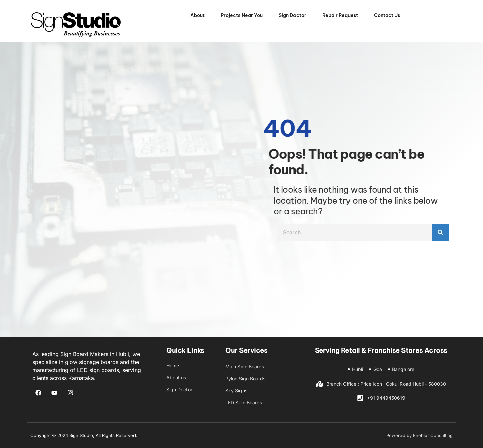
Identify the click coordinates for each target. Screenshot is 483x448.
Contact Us (387, 15)
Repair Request (340, 15)
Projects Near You (242, 15)
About (197, 15)
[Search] (462, 232)
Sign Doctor (292, 15)
